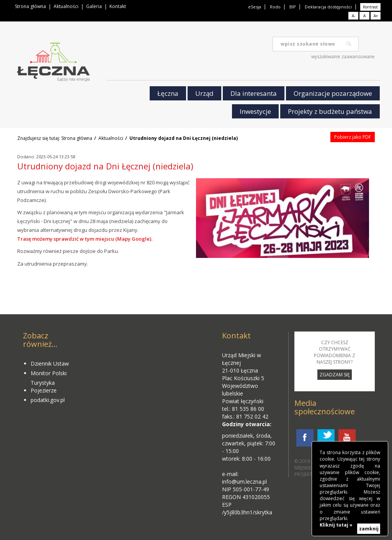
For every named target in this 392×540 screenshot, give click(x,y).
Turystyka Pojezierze (44, 387)
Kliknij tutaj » (336, 525)
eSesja (255, 7)
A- (354, 16)
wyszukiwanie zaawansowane (343, 57)
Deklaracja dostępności (328, 7)
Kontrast (370, 7)
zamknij (369, 529)
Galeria (94, 6)
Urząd (204, 93)
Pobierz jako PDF (353, 137)
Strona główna (30, 6)
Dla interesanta (254, 93)
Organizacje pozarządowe (333, 93)
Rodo (275, 7)
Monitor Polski (49, 373)
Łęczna (168, 93)
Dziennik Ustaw (50, 364)
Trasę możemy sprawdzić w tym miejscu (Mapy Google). (85, 239)
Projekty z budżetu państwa (330, 111)
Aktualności (66, 6)
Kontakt (118, 6)
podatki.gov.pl (48, 400)
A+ (376, 16)
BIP (293, 7)
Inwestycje (255, 111)
